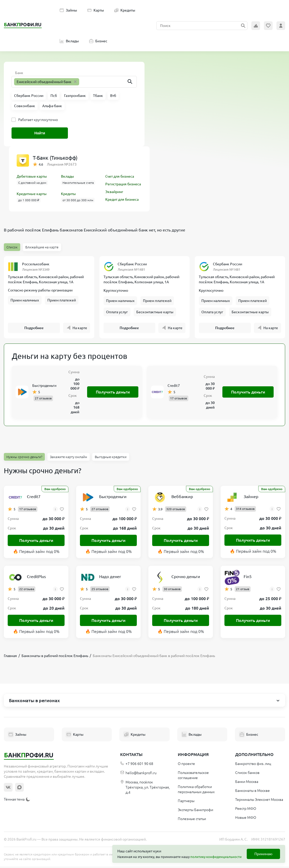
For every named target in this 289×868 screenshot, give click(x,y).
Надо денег (110, 578)
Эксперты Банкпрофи (195, 811)
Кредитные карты (32, 194)
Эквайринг (114, 192)
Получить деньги (113, 393)
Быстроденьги (44, 387)
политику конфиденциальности (216, 857)
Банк (19, 73)
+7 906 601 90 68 (137, 765)
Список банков (247, 774)
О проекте (186, 765)
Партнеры (186, 802)
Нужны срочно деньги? (24, 458)
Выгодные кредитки (111, 458)
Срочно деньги (186, 578)
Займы (68, 10)
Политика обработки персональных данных (196, 791)
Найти (40, 133)
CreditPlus (36, 578)
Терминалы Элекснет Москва (259, 801)
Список (12, 247)
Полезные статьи (192, 820)
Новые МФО (246, 819)
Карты (96, 10)
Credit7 (174, 387)
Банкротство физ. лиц (253, 765)
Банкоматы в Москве (252, 792)
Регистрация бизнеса (123, 184)
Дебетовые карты (32, 176)
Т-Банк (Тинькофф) (55, 158)
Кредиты (125, 10)
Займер (251, 498)
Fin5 (248, 578)
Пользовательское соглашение (193, 777)
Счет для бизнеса (120, 176)
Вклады (69, 41)
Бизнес (98, 41)
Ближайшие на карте (42, 247)
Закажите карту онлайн (69, 458)
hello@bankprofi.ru (138, 775)
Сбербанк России (132, 264)
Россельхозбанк (36, 264)
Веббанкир (182, 498)
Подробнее (34, 329)
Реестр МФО (246, 810)
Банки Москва (247, 783)
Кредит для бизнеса (122, 199)
